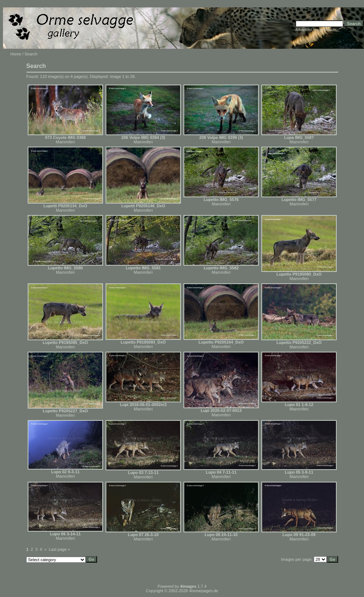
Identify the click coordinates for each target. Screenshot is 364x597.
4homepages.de (204, 591)
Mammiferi (65, 142)
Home (16, 54)
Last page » (59, 549)
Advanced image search (315, 30)
